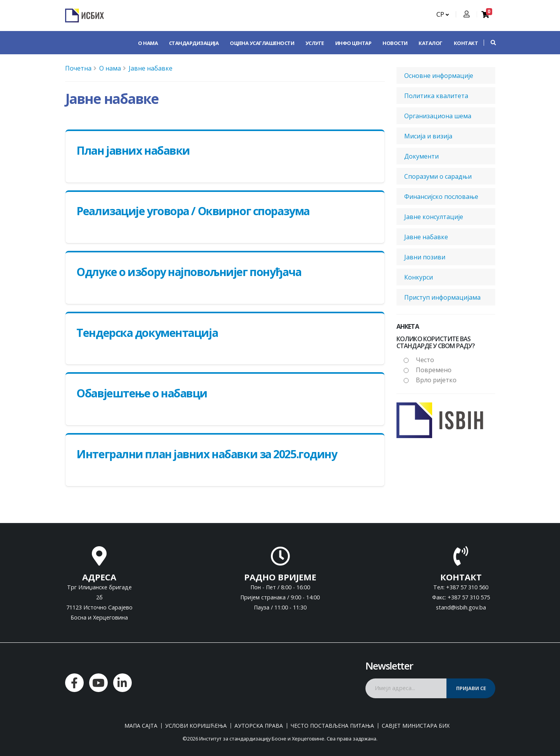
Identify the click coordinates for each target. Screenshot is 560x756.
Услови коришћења (196, 726)
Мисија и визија (428, 136)
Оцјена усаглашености (262, 43)
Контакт (466, 43)
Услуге (315, 43)
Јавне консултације (434, 217)
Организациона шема (438, 116)
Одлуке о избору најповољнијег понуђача (189, 272)
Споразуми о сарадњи (438, 176)
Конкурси (419, 277)
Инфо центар (353, 43)
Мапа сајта (141, 726)
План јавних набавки (133, 150)
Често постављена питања (332, 726)
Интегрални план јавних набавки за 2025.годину (207, 454)
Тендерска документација (147, 332)
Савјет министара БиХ (416, 726)
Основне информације (439, 76)
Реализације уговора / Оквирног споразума (193, 211)
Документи (421, 156)
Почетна (78, 68)
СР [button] (443, 14)
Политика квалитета (436, 96)
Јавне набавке (151, 68)
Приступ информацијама (442, 297)
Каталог (431, 43)
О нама (148, 43)
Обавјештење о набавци (142, 393)
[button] (489, 43)
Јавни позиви (425, 257)
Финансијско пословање (441, 197)
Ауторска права (259, 726)
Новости (395, 43)
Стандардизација (194, 43)
